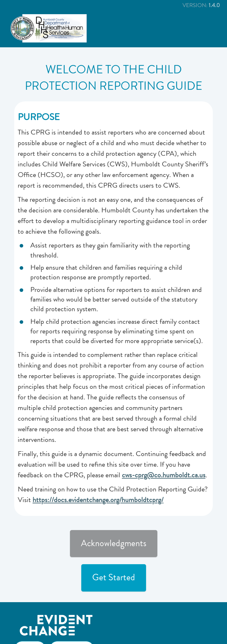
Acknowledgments (114, 543)
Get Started (114, 578)
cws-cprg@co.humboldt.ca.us (164, 475)
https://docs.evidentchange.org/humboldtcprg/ (98, 500)
